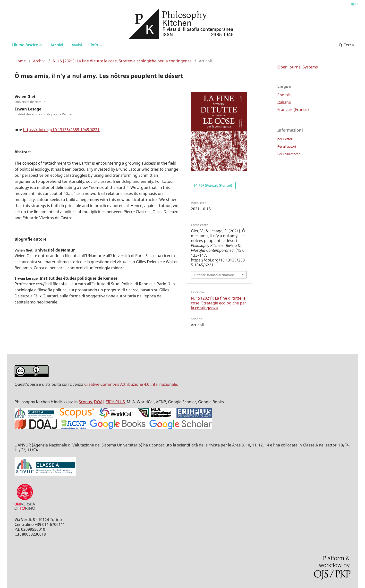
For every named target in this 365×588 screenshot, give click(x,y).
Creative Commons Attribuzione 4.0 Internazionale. (131, 384)
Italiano (284, 102)
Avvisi (77, 45)
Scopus (85, 402)
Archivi (57, 45)
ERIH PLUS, (116, 402)
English (284, 95)
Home (20, 61)
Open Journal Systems (298, 67)
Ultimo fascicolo (27, 45)
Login (353, 4)
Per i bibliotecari (289, 154)
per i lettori (285, 139)
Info (95, 45)
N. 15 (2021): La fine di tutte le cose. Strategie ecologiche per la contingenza (122, 61)
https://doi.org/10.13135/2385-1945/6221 (61, 130)
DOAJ (99, 402)
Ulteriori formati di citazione (214, 275)
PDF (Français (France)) (215, 185)
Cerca (346, 45)
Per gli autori (287, 146)
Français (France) (293, 109)
